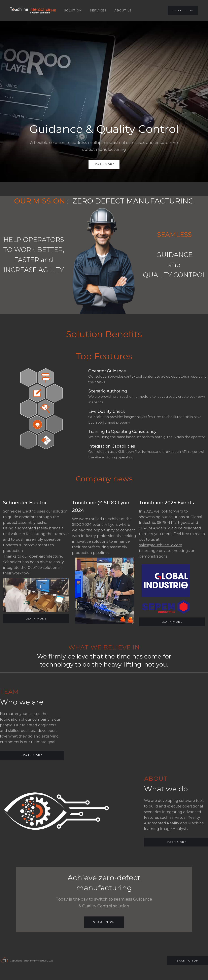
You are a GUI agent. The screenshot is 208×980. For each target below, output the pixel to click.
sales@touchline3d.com (161, 545)
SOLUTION (73, 10)
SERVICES (98, 10)
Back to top (187, 961)
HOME (51, 10)
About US (123, 10)
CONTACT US (183, 10)
